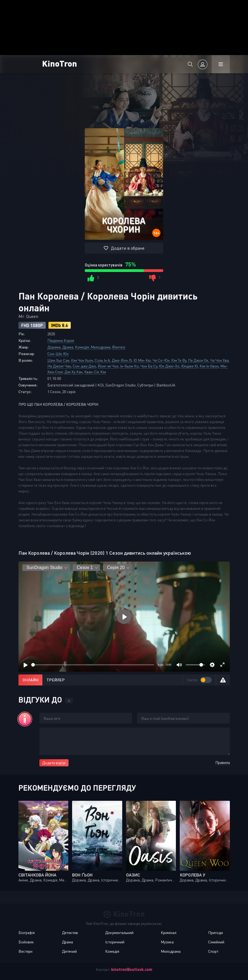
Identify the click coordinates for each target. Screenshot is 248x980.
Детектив (70, 933)
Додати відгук (54, 763)
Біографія (27, 933)
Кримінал (169, 933)
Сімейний (216, 942)
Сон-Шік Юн (58, 354)
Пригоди (216, 933)
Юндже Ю (190, 366)
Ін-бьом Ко (129, 366)
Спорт (213, 951)
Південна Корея (61, 340)
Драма (68, 347)
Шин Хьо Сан (58, 360)
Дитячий (69, 951)
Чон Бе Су (149, 366)
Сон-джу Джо (84, 366)
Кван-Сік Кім (95, 372)
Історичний (115, 942)
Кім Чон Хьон (82, 360)
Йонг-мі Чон (108, 366)
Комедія (82, 347)
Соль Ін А (102, 360)
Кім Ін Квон (209, 366)
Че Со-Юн (161, 360)
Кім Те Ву (179, 360)
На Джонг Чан (59, 366)
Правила (223, 762)
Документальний (119, 933)
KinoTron (60, 63)
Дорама (54, 347)
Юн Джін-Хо (169, 366)
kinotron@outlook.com (132, 969)
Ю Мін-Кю (142, 360)
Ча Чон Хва (219, 360)
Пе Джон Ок (198, 360)
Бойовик (26, 942)
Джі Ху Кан (73, 372)
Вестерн (25, 951)
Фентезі (119, 347)
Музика (167, 942)
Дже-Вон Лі (122, 360)
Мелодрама (100, 347)
